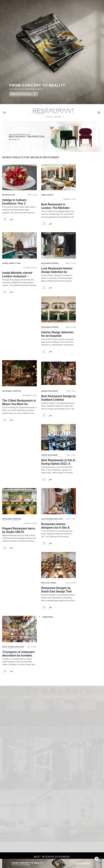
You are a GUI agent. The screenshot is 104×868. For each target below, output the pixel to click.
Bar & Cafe (58, 519)
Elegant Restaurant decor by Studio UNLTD (19, 530)
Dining (44, 195)
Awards (44, 391)
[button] (101, 727)
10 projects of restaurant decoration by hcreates (18, 654)
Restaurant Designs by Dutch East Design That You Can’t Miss (56, 591)
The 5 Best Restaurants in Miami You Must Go (19, 402)
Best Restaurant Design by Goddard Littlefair (58, 398)
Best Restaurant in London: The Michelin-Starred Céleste (56, 208)
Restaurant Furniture (12, 391)
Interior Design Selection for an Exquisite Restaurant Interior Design (58, 336)
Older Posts (46, 617)
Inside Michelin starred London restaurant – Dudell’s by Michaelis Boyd (19, 276)
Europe (50, 195)
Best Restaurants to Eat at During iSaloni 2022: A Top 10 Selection (58, 464)
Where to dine (15, 263)
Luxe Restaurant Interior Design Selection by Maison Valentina (57, 272)
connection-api (54, 803)
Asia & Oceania (47, 519)
